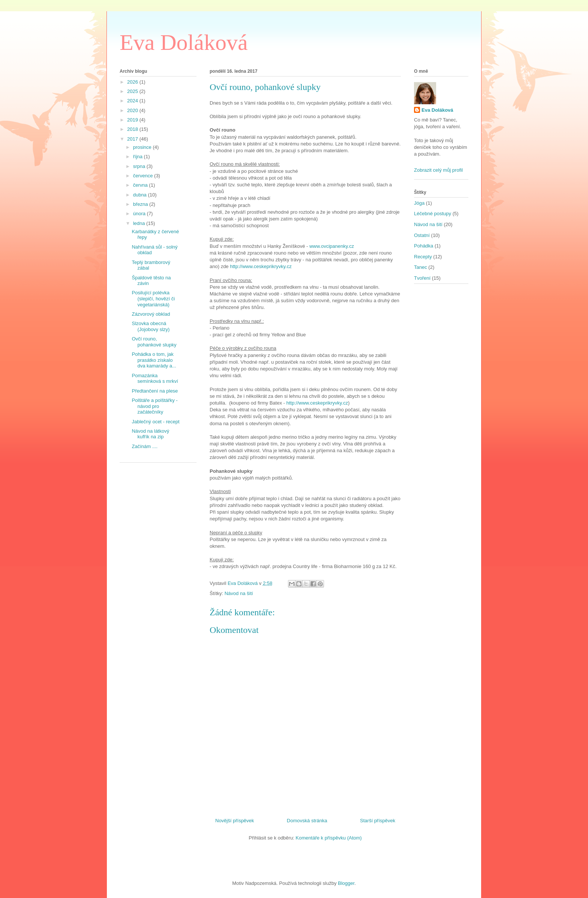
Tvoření (422, 278)
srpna (140, 166)
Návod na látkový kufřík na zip (150, 434)
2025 (133, 91)
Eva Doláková (184, 42)
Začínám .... (145, 446)
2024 (133, 101)
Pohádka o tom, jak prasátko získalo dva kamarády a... (154, 360)
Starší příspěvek (378, 821)
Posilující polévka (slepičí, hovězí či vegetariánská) (153, 298)
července (144, 176)
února (140, 214)
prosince (143, 147)
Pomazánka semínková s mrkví (155, 379)
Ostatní (422, 235)
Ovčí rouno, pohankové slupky (154, 342)
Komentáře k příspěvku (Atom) (328, 838)
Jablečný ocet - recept (155, 422)
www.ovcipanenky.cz (332, 246)
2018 (133, 129)
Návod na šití (239, 593)
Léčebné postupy (433, 214)
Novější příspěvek (235, 821)
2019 (133, 120)
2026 (133, 82)
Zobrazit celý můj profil (438, 170)
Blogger (346, 883)
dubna (141, 195)
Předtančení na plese (155, 391)
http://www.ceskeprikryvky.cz (261, 266)
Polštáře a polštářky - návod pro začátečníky (154, 406)
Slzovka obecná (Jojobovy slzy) (151, 326)
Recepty (423, 257)
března (141, 204)
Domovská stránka (307, 821)
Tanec (421, 267)
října (139, 157)
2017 (133, 139)
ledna (140, 223)
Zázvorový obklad (151, 314)
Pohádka (424, 246)
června (141, 185)
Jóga (419, 203)
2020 (133, 110)
